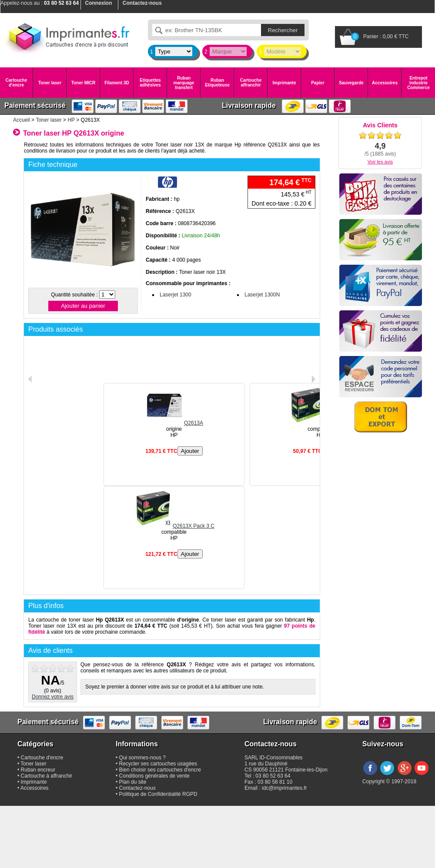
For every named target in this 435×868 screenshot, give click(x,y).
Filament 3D (117, 83)
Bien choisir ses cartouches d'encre (160, 770)
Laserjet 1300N (262, 295)
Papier (318, 83)
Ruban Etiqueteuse (217, 83)
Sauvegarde (351, 83)
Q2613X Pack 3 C (174, 526)
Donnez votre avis (53, 697)
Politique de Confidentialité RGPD (158, 794)
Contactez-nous (137, 788)
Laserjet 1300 (176, 295)
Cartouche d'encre (16, 83)
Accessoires (385, 83)
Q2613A (174, 423)
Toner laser (50, 83)
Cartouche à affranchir (47, 776)
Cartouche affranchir (251, 83)
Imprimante (284, 83)
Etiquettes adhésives (150, 83)
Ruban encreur (38, 770)
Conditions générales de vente (154, 776)
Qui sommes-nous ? (142, 758)
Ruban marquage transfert (184, 83)
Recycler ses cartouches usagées (158, 764)
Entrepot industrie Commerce (418, 83)
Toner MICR (83, 83)
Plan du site (133, 782)
